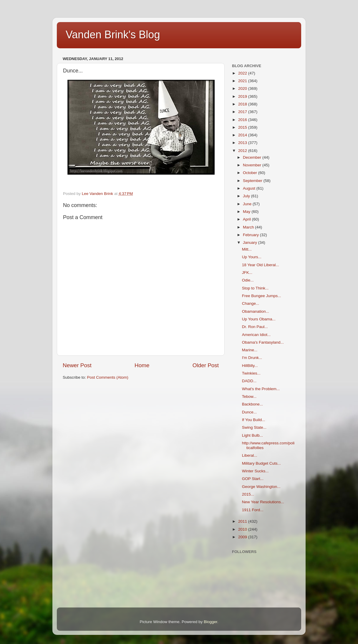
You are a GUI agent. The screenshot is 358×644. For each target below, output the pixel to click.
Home (142, 365)
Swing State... (254, 427)
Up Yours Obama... (259, 319)
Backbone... (252, 404)
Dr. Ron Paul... (255, 327)
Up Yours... (252, 257)
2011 (243, 521)
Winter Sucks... (255, 471)
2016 (243, 120)
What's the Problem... (261, 389)
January (251, 242)
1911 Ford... (253, 510)
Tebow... (249, 397)
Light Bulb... (252, 435)
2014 (243, 135)
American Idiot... (256, 335)
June (248, 204)
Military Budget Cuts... (261, 463)
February (251, 235)
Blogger (211, 622)
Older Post (206, 365)
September (253, 181)
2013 (243, 143)
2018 (243, 104)
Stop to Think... (255, 288)
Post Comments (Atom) (108, 377)
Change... (251, 303)
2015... (248, 494)
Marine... (250, 350)
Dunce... (249, 412)
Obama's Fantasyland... (263, 342)
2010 (243, 529)
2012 (243, 151)
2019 (243, 96)
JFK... (247, 273)
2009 (243, 537)
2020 (243, 88)
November (253, 165)
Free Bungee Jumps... (262, 296)
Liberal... (250, 455)
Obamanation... (256, 311)
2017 (243, 112)
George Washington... (261, 487)
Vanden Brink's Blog (113, 35)
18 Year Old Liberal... (261, 265)
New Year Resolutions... (263, 502)
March (249, 227)
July (247, 196)
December (253, 157)
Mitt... (247, 249)
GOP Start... (253, 479)
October (251, 173)
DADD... (249, 381)
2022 (243, 73)
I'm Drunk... (252, 358)
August (250, 188)
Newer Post (77, 365)
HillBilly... (250, 366)
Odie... (248, 280)
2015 (243, 127)
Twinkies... (251, 373)
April (247, 219)
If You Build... (254, 420)
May (247, 212)
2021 (243, 81)
